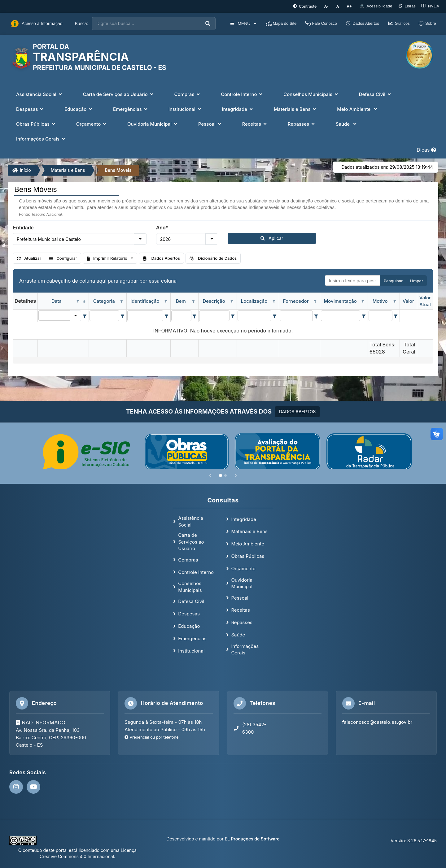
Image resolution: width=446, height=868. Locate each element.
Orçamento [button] (92, 123)
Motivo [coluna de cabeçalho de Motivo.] (380, 300)
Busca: (82, 23)
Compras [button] (188, 94)
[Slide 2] (225, 475)
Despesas (189, 613)
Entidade (23, 227)
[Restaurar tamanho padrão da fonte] (340, 6)
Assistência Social (191, 521)
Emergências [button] (131, 108)
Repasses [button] (302, 123)
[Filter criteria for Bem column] (195, 315)
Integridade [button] (238, 108)
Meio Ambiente (248, 543)
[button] (140, 238)
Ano (162, 227)
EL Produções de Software (252, 838)
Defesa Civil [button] (376, 94)
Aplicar (244, 238)
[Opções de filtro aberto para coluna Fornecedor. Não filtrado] (315, 301)
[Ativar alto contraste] (310, 6)
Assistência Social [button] (40, 94)
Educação (189, 625)
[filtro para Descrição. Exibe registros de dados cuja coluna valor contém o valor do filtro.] (214, 315)
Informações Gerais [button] (41, 138)
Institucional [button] (185, 108)
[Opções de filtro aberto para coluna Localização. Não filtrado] (274, 301)
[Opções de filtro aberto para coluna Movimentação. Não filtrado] (363, 301)
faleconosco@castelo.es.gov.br (377, 721)
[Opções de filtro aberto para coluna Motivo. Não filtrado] (395, 301)
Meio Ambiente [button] (358, 108)
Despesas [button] (30, 108)
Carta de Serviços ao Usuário (191, 541)
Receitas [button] (255, 123)
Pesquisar (393, 280)
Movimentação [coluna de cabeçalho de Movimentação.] (340, 300)
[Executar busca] (195, 23)
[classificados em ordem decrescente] (84, 301)
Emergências (192, 638)
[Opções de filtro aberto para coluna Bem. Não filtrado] (194, 301)
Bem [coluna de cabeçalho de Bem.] (181, 300)
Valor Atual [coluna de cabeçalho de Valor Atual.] (425, 300)
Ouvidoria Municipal (242, 582)
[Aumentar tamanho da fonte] (350, 6)
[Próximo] (236, 475)
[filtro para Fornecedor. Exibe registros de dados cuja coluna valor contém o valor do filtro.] (296, 315)
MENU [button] (230, 23)
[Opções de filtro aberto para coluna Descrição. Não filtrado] (232, 301)
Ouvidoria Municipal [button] (153, 123)
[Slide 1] (221, 475)
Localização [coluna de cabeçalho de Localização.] (254, 300)
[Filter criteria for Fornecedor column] (316, 315)
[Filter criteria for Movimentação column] (364, 315)
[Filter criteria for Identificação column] (166, 315)
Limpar (416, 280)
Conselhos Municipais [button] (311, 94)
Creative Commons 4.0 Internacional (77, 855)
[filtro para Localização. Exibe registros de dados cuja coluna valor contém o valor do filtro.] (255, 315)
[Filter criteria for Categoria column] (122, 315)
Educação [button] (79, 108)
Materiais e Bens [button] (295, 108)
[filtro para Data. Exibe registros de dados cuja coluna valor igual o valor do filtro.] (54, 315)
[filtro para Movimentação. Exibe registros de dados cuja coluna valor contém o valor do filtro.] (341, 315)
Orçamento (243, 568)
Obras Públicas (248, 556)
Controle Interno (196, 571)
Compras (188, 559)
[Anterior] (210, 475)
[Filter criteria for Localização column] (275, 315)
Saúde (238, 634)
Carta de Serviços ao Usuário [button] (119, 94)
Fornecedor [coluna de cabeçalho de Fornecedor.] (296, 300)
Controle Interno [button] (242, 94)
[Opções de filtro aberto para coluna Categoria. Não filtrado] (122, 301)
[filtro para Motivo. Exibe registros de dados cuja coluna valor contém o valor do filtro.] (380, 315)
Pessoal (240, 597)
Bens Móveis (118, 169)
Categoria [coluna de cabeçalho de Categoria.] (104, 300)
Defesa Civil (191, 601)
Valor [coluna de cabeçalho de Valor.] (408, 300)
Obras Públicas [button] (36, 123)
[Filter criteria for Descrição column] (233, 315)
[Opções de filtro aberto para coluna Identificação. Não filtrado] (166, 301)
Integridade (244, 518)
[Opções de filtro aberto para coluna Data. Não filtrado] (78, 301)
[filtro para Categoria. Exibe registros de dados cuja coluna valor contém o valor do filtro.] (104, 315)
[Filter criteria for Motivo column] (396, 315)
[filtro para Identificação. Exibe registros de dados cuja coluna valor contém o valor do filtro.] (145, 315)
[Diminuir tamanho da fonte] (331, 6)
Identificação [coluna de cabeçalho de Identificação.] (145, 300)
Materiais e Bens (68, 169)
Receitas (240, 609)
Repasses (242, 622)
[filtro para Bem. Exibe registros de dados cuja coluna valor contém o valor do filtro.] (181, 315)
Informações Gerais (245, 649)
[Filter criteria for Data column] (85, 315)
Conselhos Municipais (190, 586)
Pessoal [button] (210, 123)
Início (22, 169)
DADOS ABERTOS (297, 411)
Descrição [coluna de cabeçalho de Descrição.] (214, 300)
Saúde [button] (347, 123)
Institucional (191, 650)
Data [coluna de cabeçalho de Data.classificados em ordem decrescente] (57, 300)
